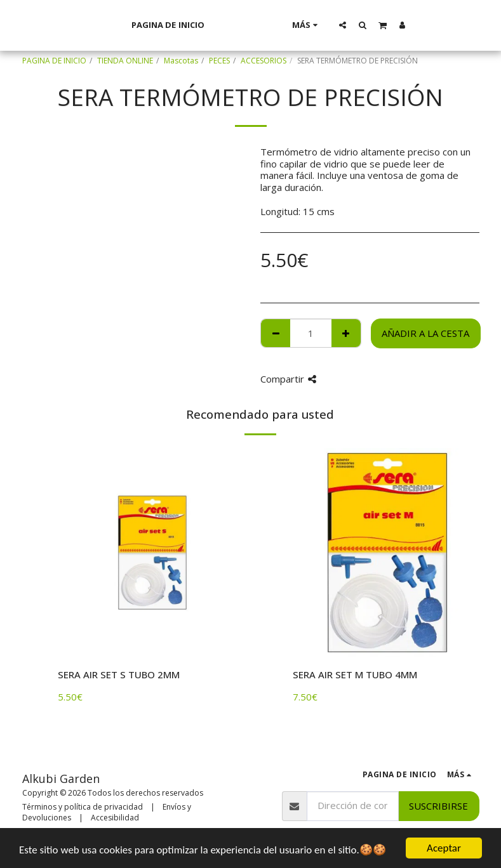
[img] (152, 553)
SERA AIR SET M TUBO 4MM (355, 674)
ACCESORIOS (264, 61)
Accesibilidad (115, 818)
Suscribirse (438, 806)
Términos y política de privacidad (83, 807)
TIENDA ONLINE (125, 61)
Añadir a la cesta (425, 333)
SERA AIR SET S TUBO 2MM (119, 674)
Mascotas (181, 61)
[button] (360, 25)
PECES (219, 61)
